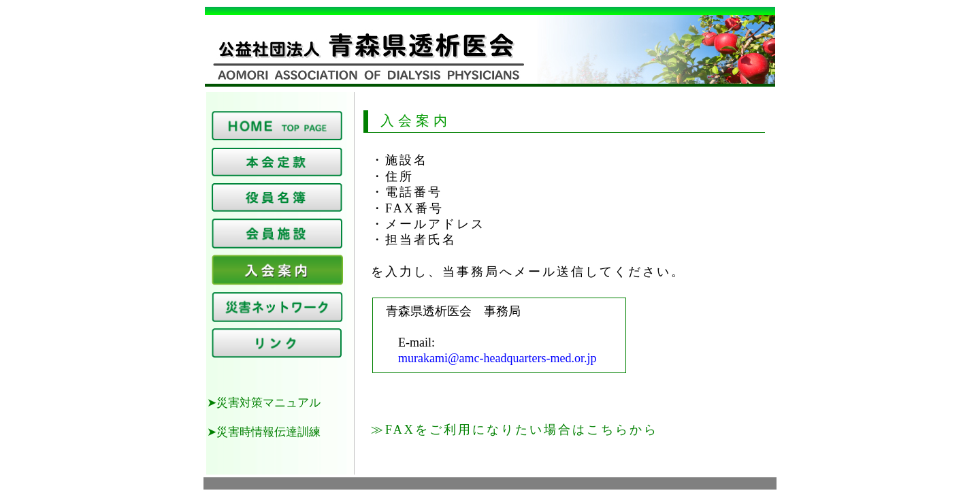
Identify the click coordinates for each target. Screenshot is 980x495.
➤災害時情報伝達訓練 (264, 432)
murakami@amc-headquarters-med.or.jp (485, 358)
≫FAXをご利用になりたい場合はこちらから (514, 430)
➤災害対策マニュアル (264, 403)
